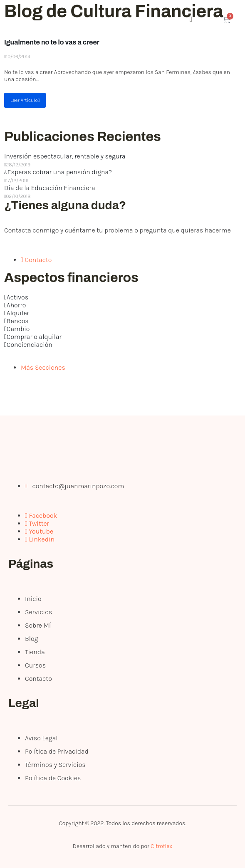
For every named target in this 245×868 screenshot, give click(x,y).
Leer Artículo (25, 100)
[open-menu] (157, 20)
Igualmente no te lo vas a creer (52, 42)
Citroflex (161, 846)
